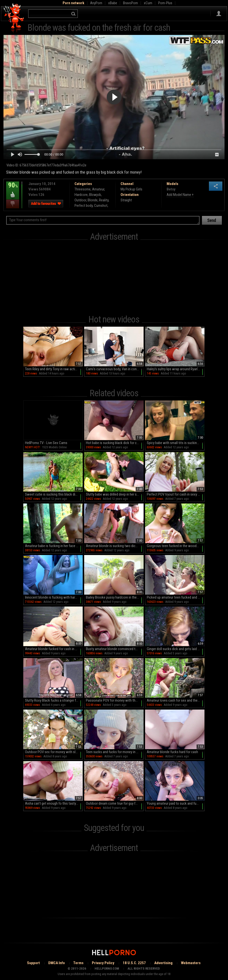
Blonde (93, 200)
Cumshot (101, 206)
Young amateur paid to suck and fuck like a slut (176, 803)
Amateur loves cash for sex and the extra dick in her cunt (176, 700)
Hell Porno (14, 18)
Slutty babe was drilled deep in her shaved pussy (115, 494)
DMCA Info (57, 963)
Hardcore (81, 195)
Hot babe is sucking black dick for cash (114, 443)
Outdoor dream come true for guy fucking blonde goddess (115, 803)
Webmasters (191, 963)
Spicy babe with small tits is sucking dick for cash (176, 443)
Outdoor (80, 200)
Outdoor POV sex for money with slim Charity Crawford (54, 752)
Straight (126, 200)
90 (13, 189)
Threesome (83, 189)
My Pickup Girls (131, 189)
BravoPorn (130, 3)
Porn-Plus (165, 3)
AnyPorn (96, 3)
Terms (78, 963)
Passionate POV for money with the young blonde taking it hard (115, 700)
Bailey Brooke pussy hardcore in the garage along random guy (115, 597)
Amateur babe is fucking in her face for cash (54, 546)
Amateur (98, 189)
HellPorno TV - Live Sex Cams (46, 443)
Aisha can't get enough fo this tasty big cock (54, 803)
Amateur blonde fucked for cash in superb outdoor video (54, 649)
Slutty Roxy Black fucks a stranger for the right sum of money (54, 700)
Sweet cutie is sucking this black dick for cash (54, 494)
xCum (148, 3)
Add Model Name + (180, 195)
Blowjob (95, 195)
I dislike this (13, 204)
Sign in (219, 14)
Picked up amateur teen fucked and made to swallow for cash (176, 597)
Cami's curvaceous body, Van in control (114, 369)
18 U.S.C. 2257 (134, 963)
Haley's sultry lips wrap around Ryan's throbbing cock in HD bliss (176, 369)
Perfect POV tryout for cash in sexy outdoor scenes (176, 494)
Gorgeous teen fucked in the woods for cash (176, 546)
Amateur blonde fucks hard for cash (172, 752)
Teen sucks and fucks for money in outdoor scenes (115, 752)
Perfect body (84, 206)
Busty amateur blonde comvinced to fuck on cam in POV (115, 649)
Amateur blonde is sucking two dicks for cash (115, 546)
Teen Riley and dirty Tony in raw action (52, 369)
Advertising (163, 963)
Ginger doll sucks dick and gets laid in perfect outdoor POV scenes (176, 649)
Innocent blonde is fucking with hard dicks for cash (54, 597)
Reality (104, 200)
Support (33, 963)
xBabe (113, 3)
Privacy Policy (103, 963)
